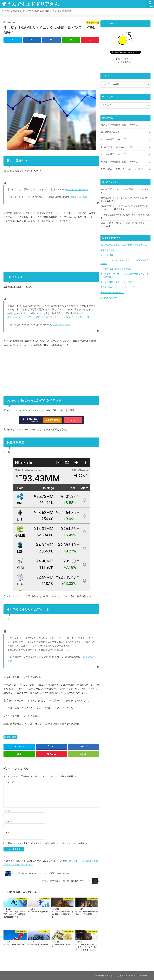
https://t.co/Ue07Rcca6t (77, 317)
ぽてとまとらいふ (109, 250)
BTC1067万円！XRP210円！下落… (118, 147)
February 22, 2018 (78, 197)
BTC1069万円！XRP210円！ (115, 139)
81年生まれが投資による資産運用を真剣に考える (124, 245)
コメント (9, 782)
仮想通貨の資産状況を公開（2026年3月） (121, 162)
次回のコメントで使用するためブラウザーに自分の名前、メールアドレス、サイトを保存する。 (48, 843)
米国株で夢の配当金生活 (112, 293)
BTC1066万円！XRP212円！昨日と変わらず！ (123, 169)
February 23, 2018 (61, 325)
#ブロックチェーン (56, 317)
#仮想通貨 (41, 317)
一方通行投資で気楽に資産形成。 (116, 269)
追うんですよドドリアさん (31, 4)
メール (8, 822)
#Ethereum (13, 317)
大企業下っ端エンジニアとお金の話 (117, 287)
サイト (6, 832)
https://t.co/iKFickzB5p (77, 189)
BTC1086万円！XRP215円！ (115, 154)
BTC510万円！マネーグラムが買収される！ (121, 189)
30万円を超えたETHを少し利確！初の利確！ (122, 215)
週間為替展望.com (109, 298)
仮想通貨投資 (11, 737)
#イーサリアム (26, 317)
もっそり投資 (107, 255)
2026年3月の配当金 (110, 132)
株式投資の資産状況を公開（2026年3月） (121, 125)
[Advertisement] (51, 66)
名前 (7, 811)
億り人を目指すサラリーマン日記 (116, 282)
